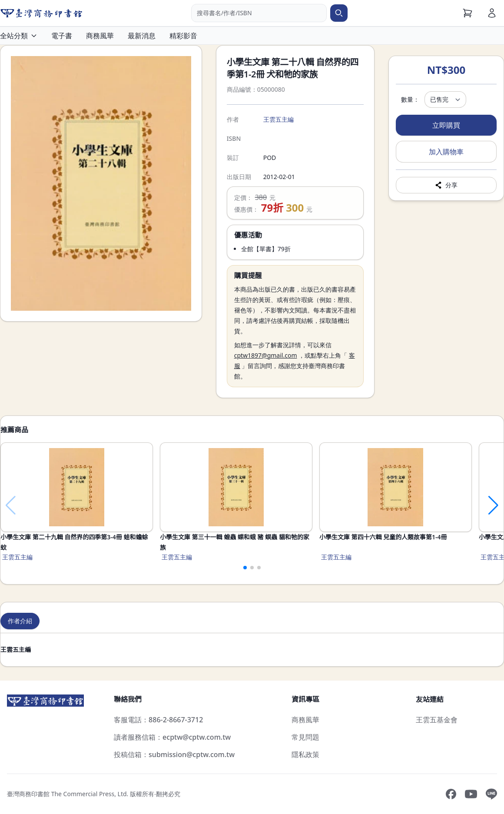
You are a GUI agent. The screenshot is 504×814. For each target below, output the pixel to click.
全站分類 (19, 36)
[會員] (492, 13)
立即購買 (446, 125)
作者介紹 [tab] (20, 621)
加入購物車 (446, 152)
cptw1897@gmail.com (266, 355)
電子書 (62, 36)
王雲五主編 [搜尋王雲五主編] (279, 119)
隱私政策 (305, 754)
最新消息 (142, 36)
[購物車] (468, 13)
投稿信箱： (174, 754)
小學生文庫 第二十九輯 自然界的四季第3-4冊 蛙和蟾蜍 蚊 (74, 542)
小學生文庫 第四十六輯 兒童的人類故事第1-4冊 (383, 537)
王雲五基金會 (437, 720)
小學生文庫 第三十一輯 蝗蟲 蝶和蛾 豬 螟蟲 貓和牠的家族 (235, 542)
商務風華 (100, 36)
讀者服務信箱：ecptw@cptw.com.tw (172, 737)
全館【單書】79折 (266, 249)
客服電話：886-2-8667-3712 (158, 720)
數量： (410, 99)
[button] (245, 568)
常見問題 (305, 737)
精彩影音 (183, 36)
